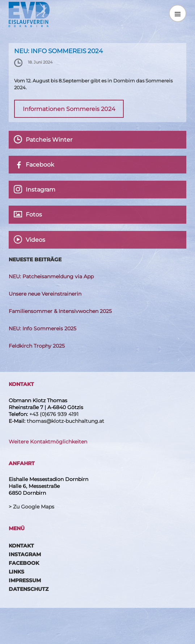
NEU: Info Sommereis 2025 (43, 329)
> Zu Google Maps (31, 507)
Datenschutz (29, 589)
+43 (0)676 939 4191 (54, 414)
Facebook (24, 563)
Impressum (25, 580)
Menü (178, 13)
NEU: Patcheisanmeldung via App (51, 276)
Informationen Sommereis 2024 (69, 109)
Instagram (25, 554)
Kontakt (21, 546)
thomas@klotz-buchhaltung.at (65, 421)
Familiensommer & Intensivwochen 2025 (60, 311)
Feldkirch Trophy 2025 (37, 346)
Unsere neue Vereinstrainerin (45, 294)
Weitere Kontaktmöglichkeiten (48, 442)
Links (16, 572)
